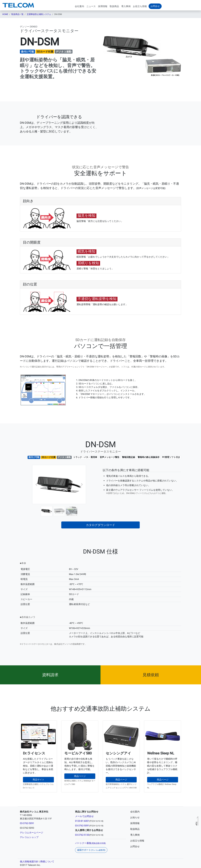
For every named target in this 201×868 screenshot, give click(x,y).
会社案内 (79, 6)
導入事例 (126, 6)
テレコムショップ (29, 837)
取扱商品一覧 (17, 14)
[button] (36, 484)
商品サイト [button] (38, 780)
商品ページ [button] (80, 776)
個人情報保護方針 (29, 862)
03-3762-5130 (82, 835)
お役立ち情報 (140, 6)
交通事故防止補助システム (39, 14)
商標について (47, 862)
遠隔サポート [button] (91, 850)
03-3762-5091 (27, 823)
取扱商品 (114, 6)
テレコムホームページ (32, 833)
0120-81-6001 (82, 821)
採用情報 (103, 6)
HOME (5, 14)
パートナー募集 (90, 843)
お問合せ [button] (155, 6)
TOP (196, 824)
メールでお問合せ (84, 816)
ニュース (91, 6)
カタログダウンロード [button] (100, 525)
